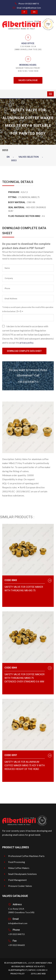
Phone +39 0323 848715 (27, 4)
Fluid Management (17, 880)
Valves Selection (29, 157)
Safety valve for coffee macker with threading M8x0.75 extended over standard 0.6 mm (24, 678)
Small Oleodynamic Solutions (22, 874)
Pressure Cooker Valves (20, 886)
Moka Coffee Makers (19, 868)
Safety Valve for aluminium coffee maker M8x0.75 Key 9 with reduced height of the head (25, 765)
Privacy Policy (17, 974)
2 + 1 (19, 311)
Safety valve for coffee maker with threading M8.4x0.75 (24, 589)
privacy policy (27, 343)
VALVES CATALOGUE (28, 80)
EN (34, 12)
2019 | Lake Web (38, 974)
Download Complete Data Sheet (24, 351)
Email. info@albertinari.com (27, 8)
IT (24, 12)
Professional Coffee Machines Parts (26, 856)
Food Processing (17, 862)
